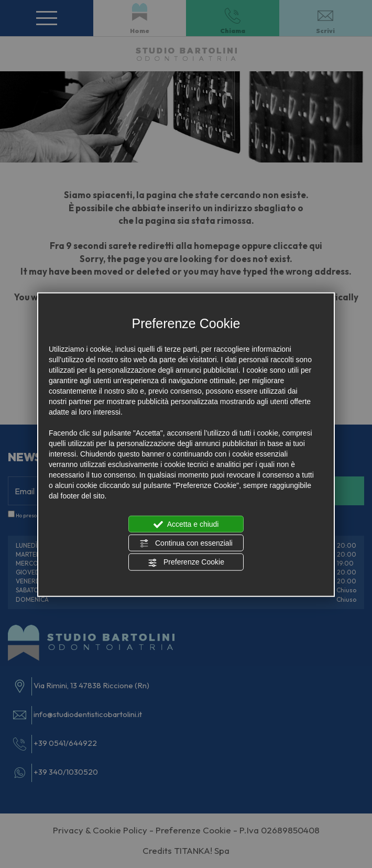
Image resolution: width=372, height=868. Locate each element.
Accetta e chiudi (186, 524)
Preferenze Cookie (186, 562)
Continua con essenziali (186, 544)
